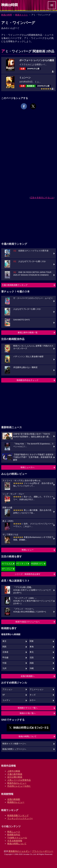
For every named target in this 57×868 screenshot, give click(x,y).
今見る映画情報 (15, 841)
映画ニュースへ (28, 467)
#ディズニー (7, 569)
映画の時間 (7, 15)
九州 (4, 668)
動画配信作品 (14, 835)
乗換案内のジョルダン (19, 851)
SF (4, 695)
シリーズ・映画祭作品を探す (28, 574)
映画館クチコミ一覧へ (28, 708)
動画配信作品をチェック (28, 380)
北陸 (32, 658)
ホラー (33, 700)
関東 (32, 641)
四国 (32, 663)
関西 (4, 647)
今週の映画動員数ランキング (15, 285)
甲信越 (5, 658)
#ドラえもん (7, 564)
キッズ (33, 695)
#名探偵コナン (37, 564)
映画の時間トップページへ (14, 749)
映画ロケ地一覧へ (28, 713)
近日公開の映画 (15, 777)
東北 (32, 652)
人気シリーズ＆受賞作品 (19, 780)
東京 (4, 641)
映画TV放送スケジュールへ (28, 622)
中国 (4, 663)
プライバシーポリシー (43, 851)
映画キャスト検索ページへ (14, 744)
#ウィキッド (22, 564)
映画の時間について (28, 736)
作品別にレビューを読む (19, 786)
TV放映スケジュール (17, 838)
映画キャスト (22, 15)
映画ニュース (14, 832)
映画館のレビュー (16, 802)
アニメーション (37, 689)
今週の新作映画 (15, 774)
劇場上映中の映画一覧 (28, 333)
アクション (7, 689)
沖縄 (32, 668)
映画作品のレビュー (17, 783)
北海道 (5, 652)
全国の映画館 (14, 799)
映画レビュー (28, 550)
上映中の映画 (14, 771)
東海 (32, 647)
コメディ (6, 700)
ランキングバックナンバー (20, 818)
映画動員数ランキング (18, 815)
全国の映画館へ (28, 676)
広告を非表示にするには (42, 198)
